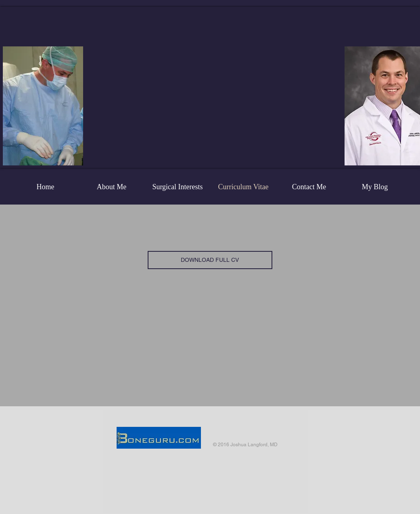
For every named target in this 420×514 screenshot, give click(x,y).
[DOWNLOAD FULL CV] (210, 260)
